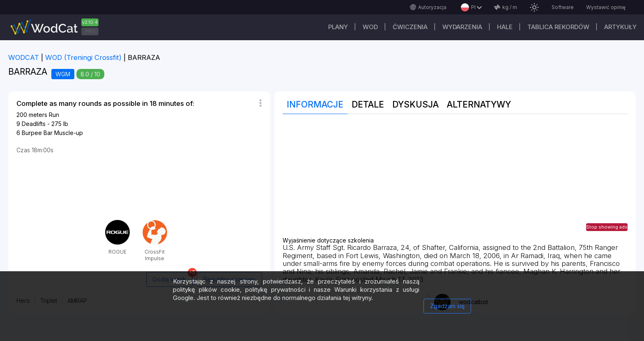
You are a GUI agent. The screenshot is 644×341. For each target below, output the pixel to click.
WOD (370, 27)
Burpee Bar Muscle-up (52, 133)
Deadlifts (34, 124)
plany (338, 27)
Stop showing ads (607, 227)
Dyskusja (415, 104)
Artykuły (620, 27)
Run (54, 115)
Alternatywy (479, 104)
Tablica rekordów (558, 27)
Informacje (315, 104)
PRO (90, 31)
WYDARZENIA (462, 27)
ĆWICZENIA (410, 27)
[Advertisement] (455, 180)
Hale (505, 27)
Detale (368, 104)
